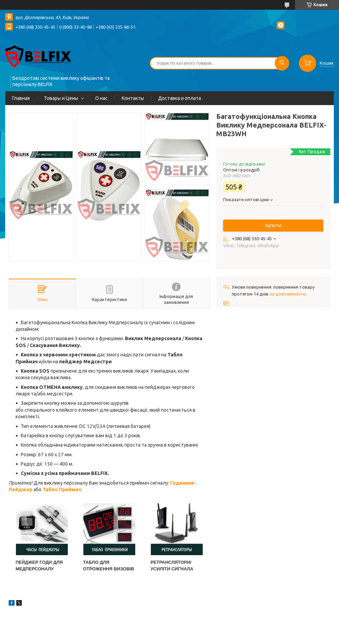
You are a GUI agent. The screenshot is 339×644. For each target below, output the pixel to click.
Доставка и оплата (180, 98)
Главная (21, 98)
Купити (273, 225)
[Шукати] (282, 63)
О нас (101, 98)
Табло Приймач (62, 489)
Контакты (133, 98)
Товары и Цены (61, 98)
